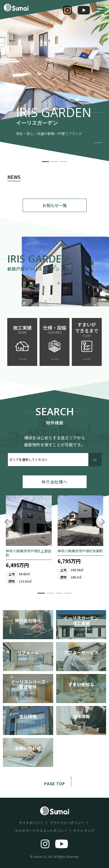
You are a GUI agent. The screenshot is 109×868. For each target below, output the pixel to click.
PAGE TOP (60, 784)
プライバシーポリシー (67, 823)
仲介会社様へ (54, 482)
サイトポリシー (31, 823)
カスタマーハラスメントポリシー (41, 830)
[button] (45, 162)
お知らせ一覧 (55, 205)
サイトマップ (84, 830)
